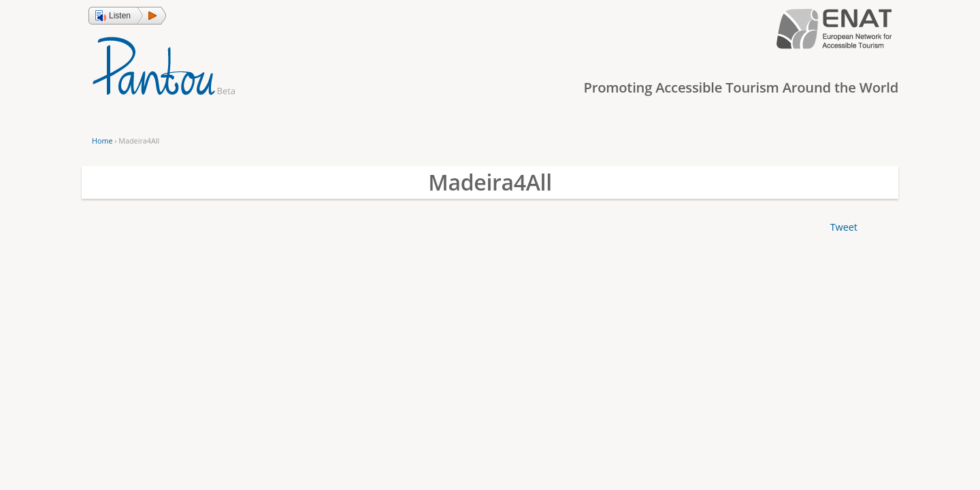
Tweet (844, 227)
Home (102, 141)
